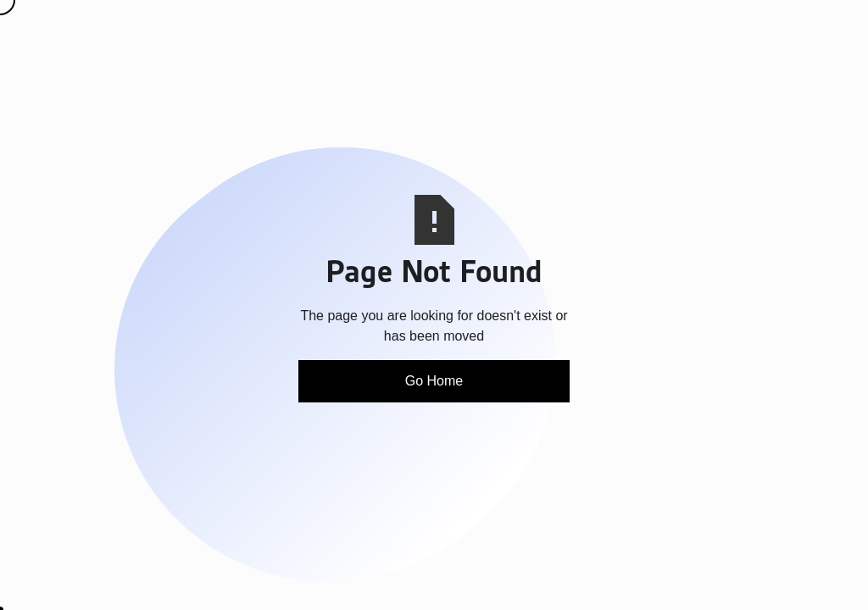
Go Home (434, 381)
